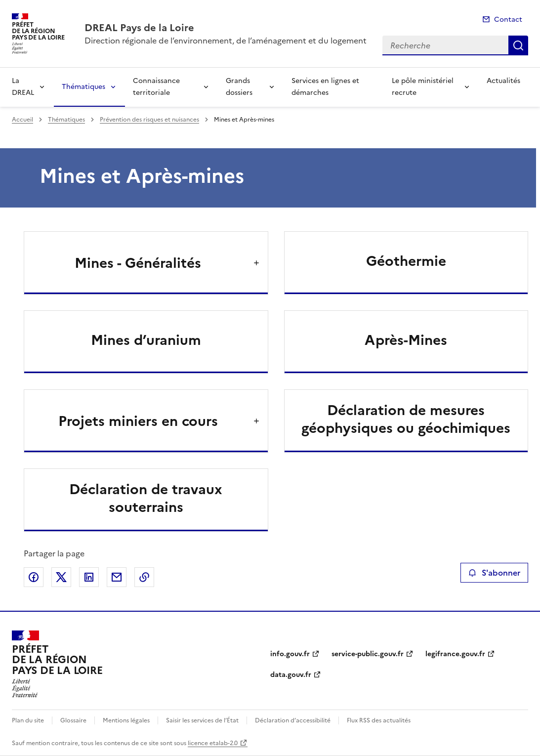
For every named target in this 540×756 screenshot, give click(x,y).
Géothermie (406, 261)
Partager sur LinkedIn (89, 577)
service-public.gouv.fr (368, 654)
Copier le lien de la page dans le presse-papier (144, 577)
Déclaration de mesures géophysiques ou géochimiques (406, 419)
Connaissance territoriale (156, 87)
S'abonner (494, 573)
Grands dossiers (239, 87)
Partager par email (117, 577)
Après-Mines (406, 340)
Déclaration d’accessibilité (293, 720)
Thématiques (83, 87)
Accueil (22, 120)
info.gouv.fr (290, 654)
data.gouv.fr (291, 675)
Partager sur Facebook (34, 577)
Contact (508, 20)
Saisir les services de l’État (202, 720)
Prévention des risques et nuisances (149, 120)
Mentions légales (126, 720)
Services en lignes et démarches (325, 87)
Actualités (503, 81)
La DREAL (23, 87)
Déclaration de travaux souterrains (146, 498)
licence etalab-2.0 (213, 743)
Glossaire (73, 720)
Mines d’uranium (146, 340)
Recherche (518, 45)
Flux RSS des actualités (379, 720)
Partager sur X (61, 577)
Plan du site (28, 720)
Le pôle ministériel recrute (423, 87)
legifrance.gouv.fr (455, 654)
